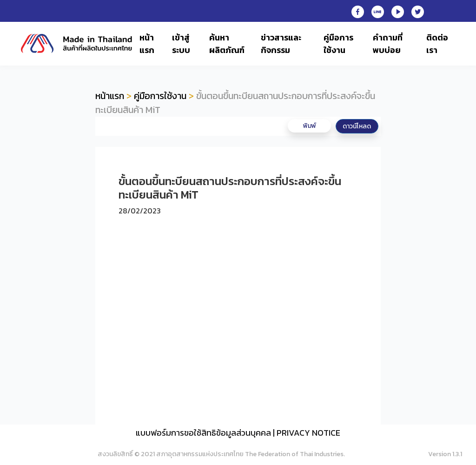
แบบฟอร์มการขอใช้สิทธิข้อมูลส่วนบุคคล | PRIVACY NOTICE (238, 433)
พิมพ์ (310, 126)
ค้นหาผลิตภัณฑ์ (227, 44)
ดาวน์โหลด (357, 126)
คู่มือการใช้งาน (338, 44)
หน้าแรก (147, 44)
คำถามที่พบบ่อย (388, 44)
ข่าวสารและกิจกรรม (281, 44)
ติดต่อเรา (437, 44)
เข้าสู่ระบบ (181, 44)
